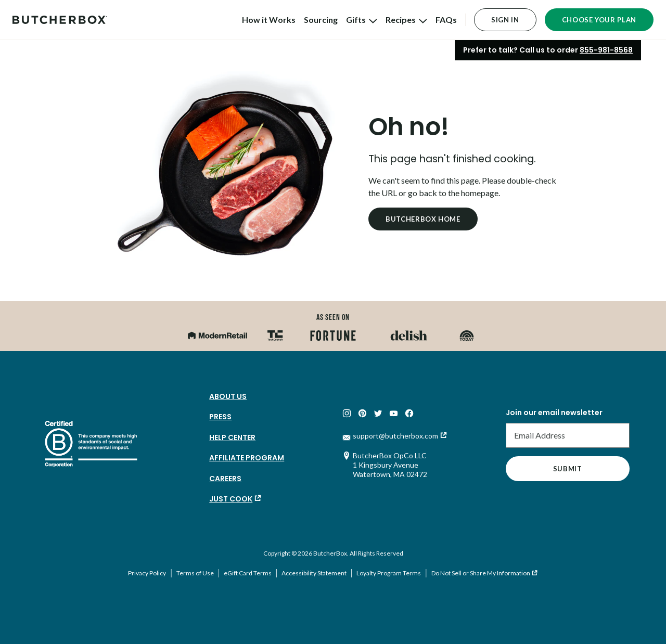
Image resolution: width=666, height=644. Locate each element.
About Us (228, 396)
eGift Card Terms (248, 573)
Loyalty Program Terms (389, 573)
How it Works (269, 20)
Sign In (505, 20)
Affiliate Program (247, 458)
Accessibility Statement (314, 573)
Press (220, 417)
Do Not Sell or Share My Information (481, 573)
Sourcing (321, 20)
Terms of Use (195, 573)
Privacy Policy (147, 573)
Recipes (406, 20)
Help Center (232, 437)
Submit (568, 469)
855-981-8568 (606, 50)
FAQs (446, 20)
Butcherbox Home (423, 219)
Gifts (362, 20)
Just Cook (231, 499)
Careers (225, 479)
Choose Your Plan (599, 20)
